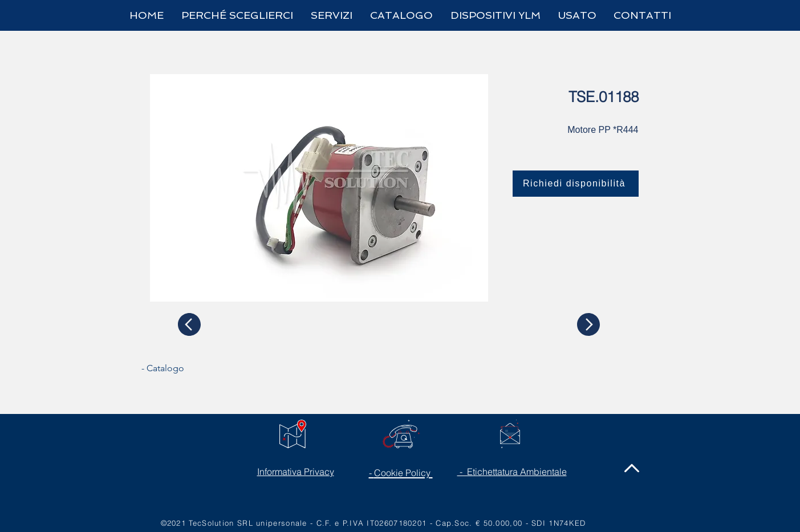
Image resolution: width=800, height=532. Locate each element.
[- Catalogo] (184, 368)
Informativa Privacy (296, 472)
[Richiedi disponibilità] (576, 184)
